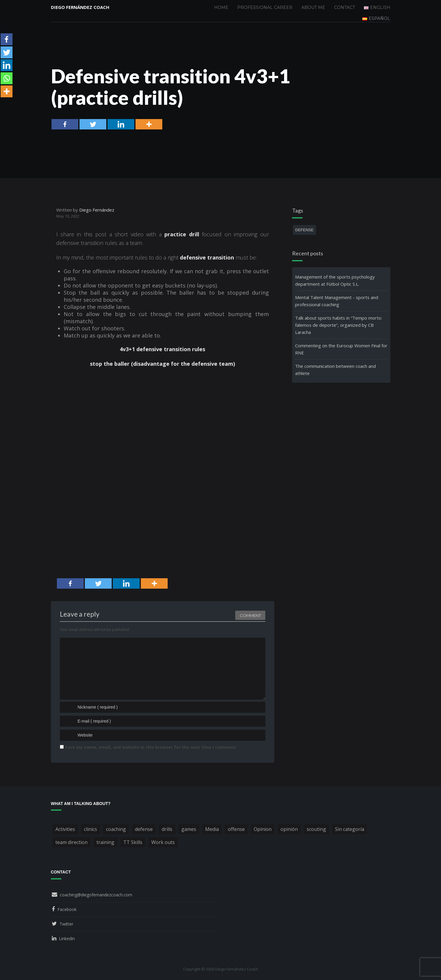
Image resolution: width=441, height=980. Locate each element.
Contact (345, 7)
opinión (289, 829)
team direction (71, 842)
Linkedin (67, 938)
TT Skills (133, 842)
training (105, 842)
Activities (65, 829)
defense (304, 230)
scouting (316, 829)
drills (167, 829)
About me (313, 7)
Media (212, 829)
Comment (250, 615)
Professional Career (265, 7)
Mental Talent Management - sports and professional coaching (337, 301)
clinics (91, 829)
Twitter (66, 924)
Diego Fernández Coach (80, 7)
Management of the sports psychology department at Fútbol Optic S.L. (335, 280)
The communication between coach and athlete (335, 370)
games (189, 829)
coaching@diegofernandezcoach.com (96, 895)
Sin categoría (350, 829)
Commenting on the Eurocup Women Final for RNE (341, 349)
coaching (116, 829)
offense (236, 829)
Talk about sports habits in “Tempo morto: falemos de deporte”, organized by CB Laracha (339, 325)
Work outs (163, 842)
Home (221, 7)
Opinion (263, 829)
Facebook (67, 909)
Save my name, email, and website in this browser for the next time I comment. (151, 747)
